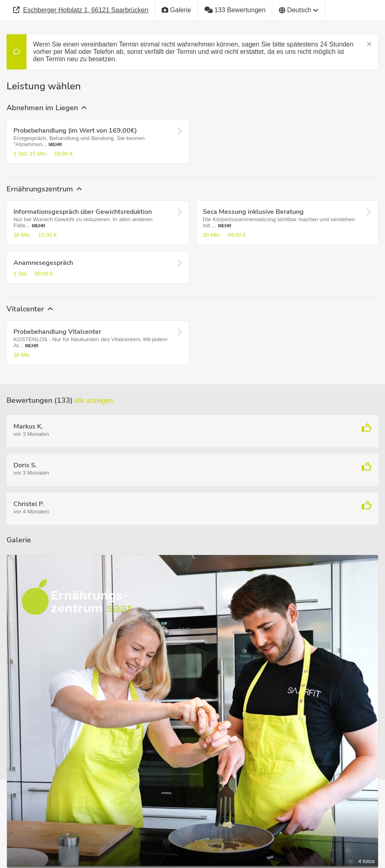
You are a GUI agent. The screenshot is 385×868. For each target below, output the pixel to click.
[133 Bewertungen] (235, 10)
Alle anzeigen (93, 401)
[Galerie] (177, 10)
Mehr (55, 144)
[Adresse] (81, 10)
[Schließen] (369, 44)
